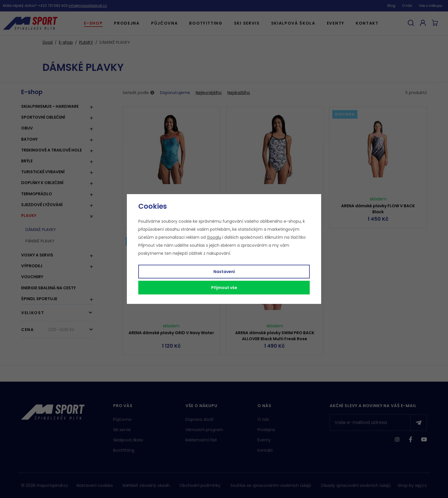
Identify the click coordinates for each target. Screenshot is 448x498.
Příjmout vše (224, 288)
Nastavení (224, 272)
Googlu (214, 237)
